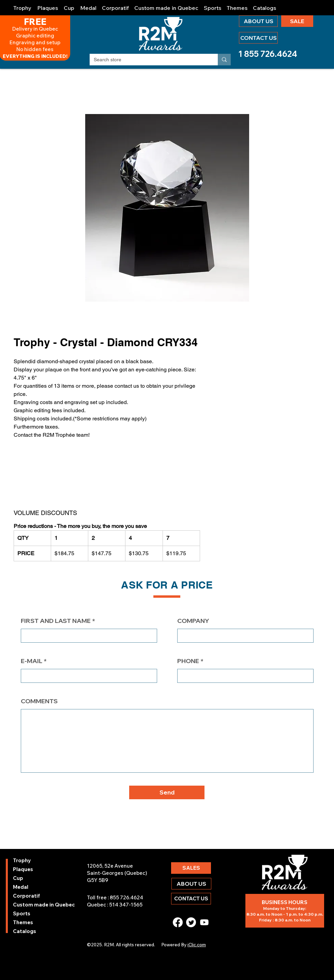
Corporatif (26, 896)
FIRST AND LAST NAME (56, 621)
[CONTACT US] (258, 38)
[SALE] (297, 21)
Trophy (22, 860)
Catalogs (25, 931)
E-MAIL (32, 661)
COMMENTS (39, 701)
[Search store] (149, 60)
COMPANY (193, 621)
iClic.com (197, 945)
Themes (23, 922)
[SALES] (191, 868)
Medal (21, 887)
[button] (22, 5)
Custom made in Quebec (31, 905)
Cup (18, 878)
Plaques (23, 869)
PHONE (188, 661)
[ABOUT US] (258, 21)
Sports (22, 913)
